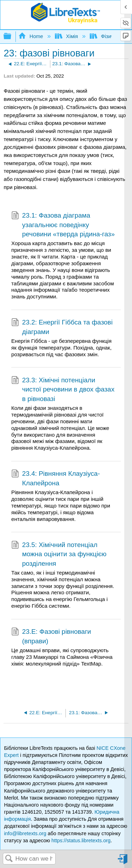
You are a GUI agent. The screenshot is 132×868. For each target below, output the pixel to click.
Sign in (123, 862)
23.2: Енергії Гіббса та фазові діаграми (62, 327)
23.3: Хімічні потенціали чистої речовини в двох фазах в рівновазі (63, 390)
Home (31, 36)
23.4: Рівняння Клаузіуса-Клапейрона (56, 478)
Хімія (67, 36)
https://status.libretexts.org (81, 840)
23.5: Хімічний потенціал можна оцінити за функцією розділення (59, 554)
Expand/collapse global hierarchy (12, 37)
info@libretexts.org (25, 833)
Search (9, 859)
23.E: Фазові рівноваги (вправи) (51, 636)
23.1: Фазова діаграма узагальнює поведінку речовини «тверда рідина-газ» (63, 225)
